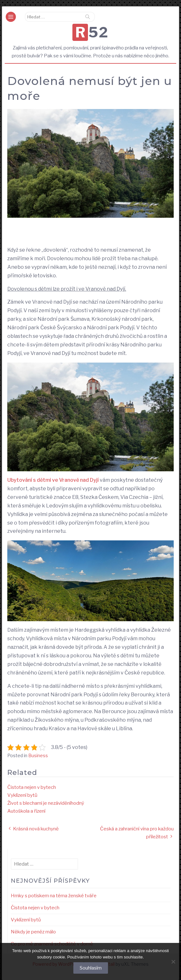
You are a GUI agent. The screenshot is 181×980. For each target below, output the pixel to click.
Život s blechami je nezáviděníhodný (46, 803)
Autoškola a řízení (26, 811)
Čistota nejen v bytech (32, 787)
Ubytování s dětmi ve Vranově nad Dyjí (53, 480)
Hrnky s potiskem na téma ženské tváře (54, 896)
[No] (173, 962)
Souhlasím (91, 968)
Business (38, 755)
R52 (92, 32)
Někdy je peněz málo (33, 932)
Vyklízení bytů (22, 795)
